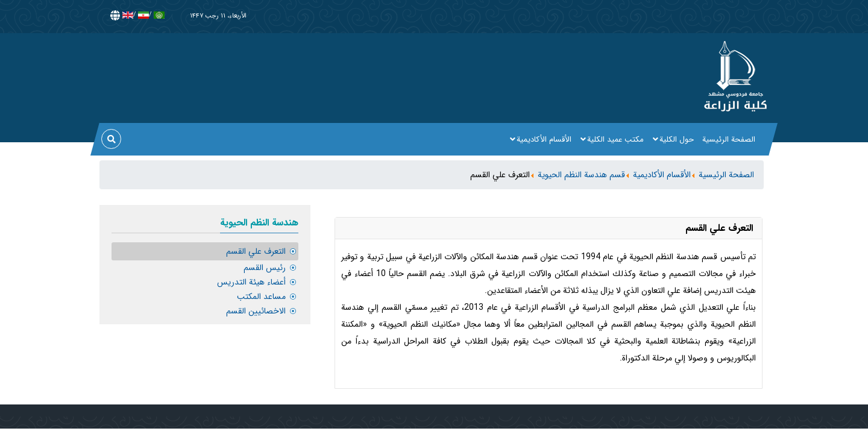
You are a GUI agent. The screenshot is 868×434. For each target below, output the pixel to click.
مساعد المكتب (261, 297)
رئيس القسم (265, 268)
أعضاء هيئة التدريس (251, 282)
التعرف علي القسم (256, 251)
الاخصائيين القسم (256, 311)
